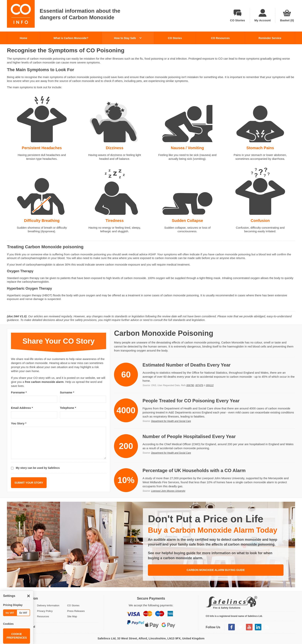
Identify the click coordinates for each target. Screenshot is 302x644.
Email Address (22, 408)
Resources (43, 616)
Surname (67, 392)
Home (24, 38)
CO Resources (220, 38)
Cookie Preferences (17, 636)
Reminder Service (270, 38)
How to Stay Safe (128, 38)
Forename (19, 392)
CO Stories (175, 38)
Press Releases (76, 611)
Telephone (68, 408)
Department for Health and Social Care (171, 421)
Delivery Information (48, 605)
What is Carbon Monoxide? (71, 38)
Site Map (72, 616)
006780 (190, 385)
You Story (19, 423)
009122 (210, 385)
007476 (199, 385)
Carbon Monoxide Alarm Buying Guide (216, 570)
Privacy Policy (45, 611)
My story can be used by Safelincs (38, 468)
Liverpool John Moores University (168, 491)
